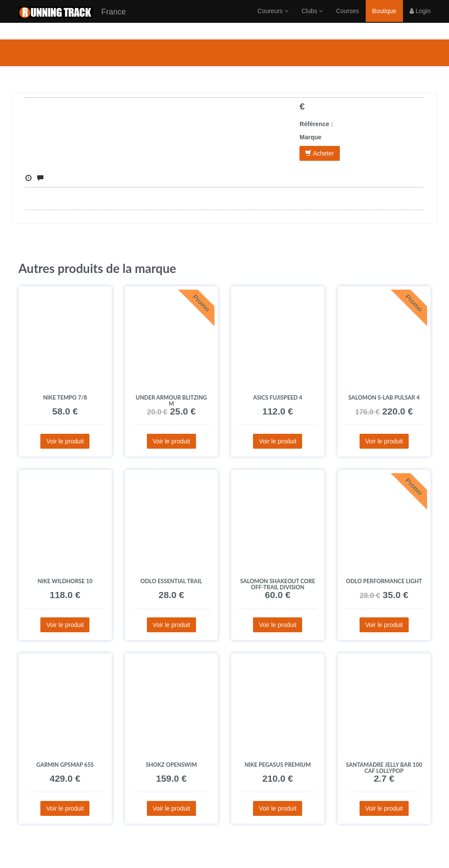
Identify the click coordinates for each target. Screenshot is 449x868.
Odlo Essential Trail (171, 581)
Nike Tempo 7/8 (65, 398)
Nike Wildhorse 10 (65, 581)
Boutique (384, 20)
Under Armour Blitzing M (171, 401)
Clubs (312, 20)
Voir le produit (65, 441)
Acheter (319, 153)
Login (420, 20)
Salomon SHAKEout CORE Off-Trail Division (278, 584)
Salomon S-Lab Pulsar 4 (384, 398)
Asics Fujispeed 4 (278, 398)
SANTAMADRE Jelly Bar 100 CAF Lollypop (384, 768)
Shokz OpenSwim (171, 765)
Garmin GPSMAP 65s (65, 765)
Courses (347, 20)
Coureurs (273, 20)
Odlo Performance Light (384, 581)
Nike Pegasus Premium (278, 765)
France (72, 21)
